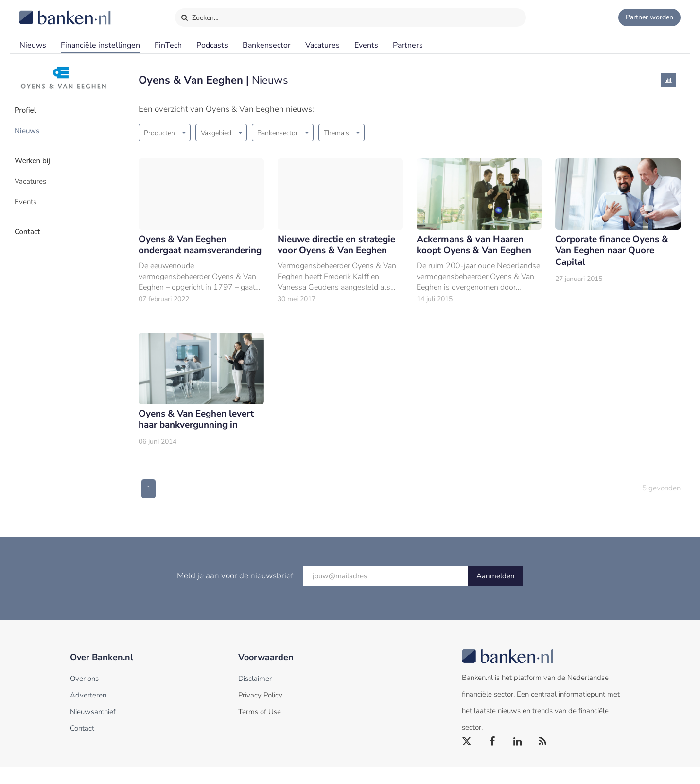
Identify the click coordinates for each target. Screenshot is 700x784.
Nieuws (33, 45)
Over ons (84, 696)
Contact (33, 221)
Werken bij (38, 156)
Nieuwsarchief (93, 729)
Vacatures (323, 45)
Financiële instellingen (100, 45)
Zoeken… (200, 16)
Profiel (31, 109)
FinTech (168, 45)
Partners (408, 45)
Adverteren (88, 713)
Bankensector (267, 45)
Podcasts (212, 45)
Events (366, 45)
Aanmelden (496, 593)
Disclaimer (255, 696)
